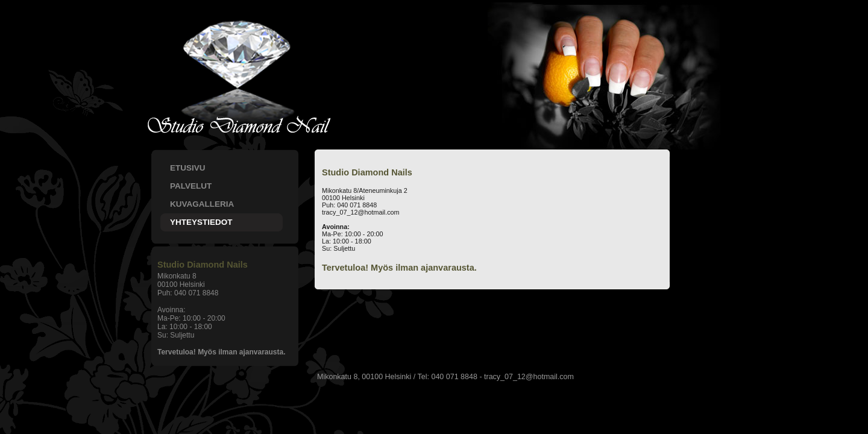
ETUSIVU (188, 168)
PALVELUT (191, 186)
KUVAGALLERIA (202, 204)
